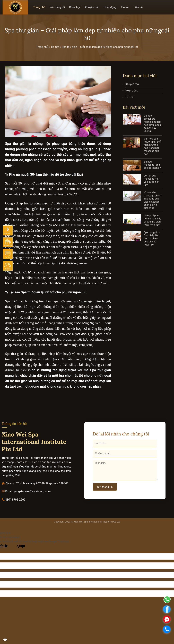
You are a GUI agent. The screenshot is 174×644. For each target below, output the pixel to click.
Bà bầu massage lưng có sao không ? (152, 165)
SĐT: (8, 500)
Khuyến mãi (92, 7)
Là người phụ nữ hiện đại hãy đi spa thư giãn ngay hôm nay (152, 220)
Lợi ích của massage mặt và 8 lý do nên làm (151, 180)
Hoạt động (110, 7)
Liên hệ (138, 7)
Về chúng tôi (57, 7)
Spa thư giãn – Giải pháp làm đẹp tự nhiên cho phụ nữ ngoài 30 (152, 239)
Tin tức (125, 7)
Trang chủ (39, 7)
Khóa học (75, 7)
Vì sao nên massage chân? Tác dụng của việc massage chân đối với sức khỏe (153, 200)
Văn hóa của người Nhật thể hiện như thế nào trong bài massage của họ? (152, 146)
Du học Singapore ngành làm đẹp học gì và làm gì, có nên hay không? (153, 123)
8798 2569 (19, 500)
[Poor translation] (21, 547)
